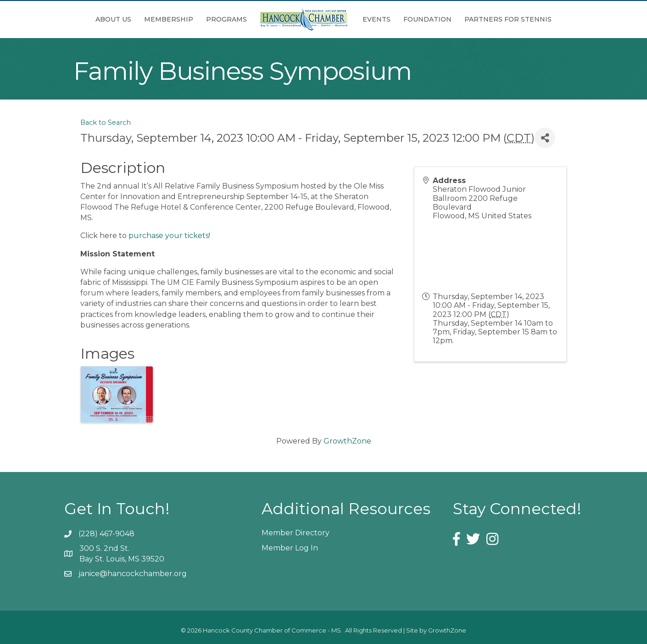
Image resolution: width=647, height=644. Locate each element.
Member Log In (290, 548)
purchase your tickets (169, 236)
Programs (226, 19)
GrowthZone (347, 441)
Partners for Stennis (508, 19)
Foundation (427, 19)
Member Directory (296, 533)
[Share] (545, 138)
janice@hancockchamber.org (133, 574)
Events (376, 19)
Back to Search (106, 122)
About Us (113, 19)
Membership (169, 19)
